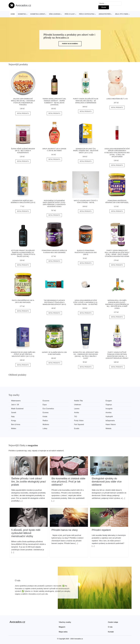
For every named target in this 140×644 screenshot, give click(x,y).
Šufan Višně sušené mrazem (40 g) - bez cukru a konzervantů (23, 151)
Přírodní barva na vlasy (65, 530)
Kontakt (111, 632)
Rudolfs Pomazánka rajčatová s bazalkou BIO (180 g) (86, 252)
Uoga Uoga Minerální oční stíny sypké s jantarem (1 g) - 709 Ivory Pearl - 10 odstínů (86, 302)
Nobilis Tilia (79, 401)
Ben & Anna (16, 424)
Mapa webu (63, 632)
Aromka (109, 413)
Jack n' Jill (15, 405)
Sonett (14, 413)
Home (13, 14)
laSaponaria (110, 420)
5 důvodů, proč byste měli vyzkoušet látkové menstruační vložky (26, 533)
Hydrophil (109, 417)
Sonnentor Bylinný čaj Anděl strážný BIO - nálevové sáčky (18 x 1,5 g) (86, 151)
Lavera (77, 409)
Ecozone (46, 401)
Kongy (14, 420)
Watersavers (16, 401)
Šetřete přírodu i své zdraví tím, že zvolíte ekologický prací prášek (29, 482)
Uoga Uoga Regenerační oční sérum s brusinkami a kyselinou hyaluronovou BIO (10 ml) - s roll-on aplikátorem (117, 153)
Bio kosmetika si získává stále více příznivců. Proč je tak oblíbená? (68, 482)
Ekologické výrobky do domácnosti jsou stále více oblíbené (107, 482)
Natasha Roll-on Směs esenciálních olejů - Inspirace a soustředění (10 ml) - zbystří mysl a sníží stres (117, 304)
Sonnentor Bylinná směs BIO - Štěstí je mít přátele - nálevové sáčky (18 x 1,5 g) (23, 354)
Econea (46, 413)
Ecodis (77, 428)
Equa (45, 405)
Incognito (109, 409)
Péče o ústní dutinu (87, 14)
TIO (76, 417)
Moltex (14, 428)
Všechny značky (65, 622)
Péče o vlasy (70, 14)
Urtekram (78, 405)
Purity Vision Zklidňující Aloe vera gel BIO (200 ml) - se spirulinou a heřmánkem (86, 101)
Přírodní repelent (101, 530)
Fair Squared (79, 424)
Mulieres (46, 424)
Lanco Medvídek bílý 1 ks (117, 99)
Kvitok (45, 417)
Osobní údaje (113, 622)
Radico (45, 420)
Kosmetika (22, 14)
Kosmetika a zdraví (38, 14)
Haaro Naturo (111, 424)
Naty (13, 417)
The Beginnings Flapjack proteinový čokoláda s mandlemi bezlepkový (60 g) (54, 302)
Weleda (109, 428)
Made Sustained (17, 409)
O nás (110, 627)
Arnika (77, 413)
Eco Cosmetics (48, 409)
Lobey (45, 428)
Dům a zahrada (55, 14)
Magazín (62, 627)
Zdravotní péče (105, 14)
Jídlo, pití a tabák (122, 14)
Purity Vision (79, 420)
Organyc (109, 405)
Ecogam (109, 401)
